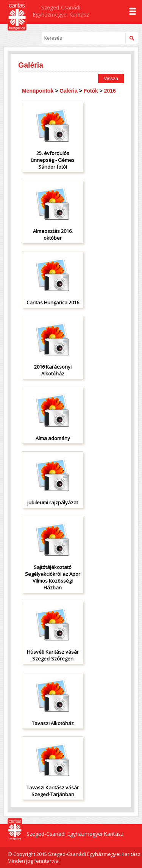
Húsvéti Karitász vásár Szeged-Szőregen (53, 655)
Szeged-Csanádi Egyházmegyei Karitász (61, 11)
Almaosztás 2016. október (53, 234)
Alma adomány (53, 438)
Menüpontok (38, 91)
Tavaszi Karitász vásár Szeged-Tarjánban (53, 791)
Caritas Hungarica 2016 (53, 302)
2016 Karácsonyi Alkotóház (53, 370)
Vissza (111, 78)
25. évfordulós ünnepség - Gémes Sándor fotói (53, 160)
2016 (110, 91)
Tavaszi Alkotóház (53, 723)
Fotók (91, 91)
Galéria (68, 91)
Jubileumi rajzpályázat (53, 502)
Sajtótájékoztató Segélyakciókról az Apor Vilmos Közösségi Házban (53, 577)
